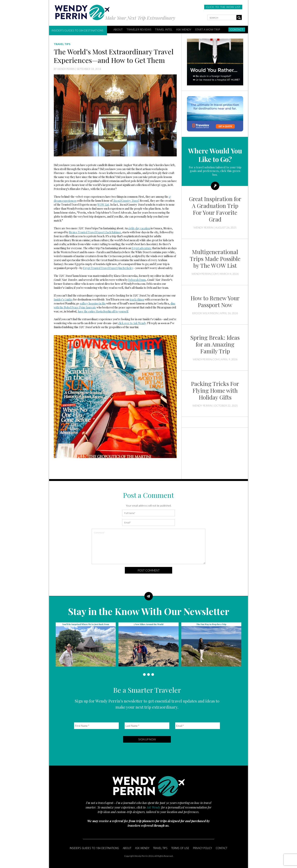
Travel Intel (164, 29)
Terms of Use (180, 848)
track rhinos (137, 299)
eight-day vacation (139, 228)
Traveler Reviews (139, 29)
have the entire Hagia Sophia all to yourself (103, 311)
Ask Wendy (184, 29)
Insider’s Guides (63, 299)
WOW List (103, 205)
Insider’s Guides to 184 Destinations (77, 30)
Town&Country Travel (126, 201)
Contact (237, 29)
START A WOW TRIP (208, 29)
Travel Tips (160, 848)
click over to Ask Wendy (132, 323)
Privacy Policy (202, 848)
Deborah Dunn (137, 280)
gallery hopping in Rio (93, 303)
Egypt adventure (142, 248)
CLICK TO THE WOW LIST (223, 7)
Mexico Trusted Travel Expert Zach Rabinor (95, 232)
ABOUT (118, 29)
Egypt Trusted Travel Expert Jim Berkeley (108, 268)
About (127, 848)
